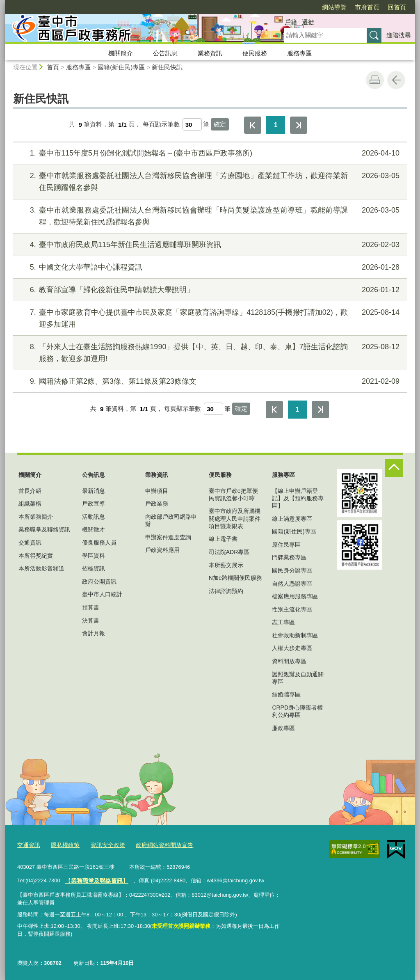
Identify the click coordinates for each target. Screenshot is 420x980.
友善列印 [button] (375, 80)
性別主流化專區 (292, 609)
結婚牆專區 (286, 694)
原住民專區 (286, 545)
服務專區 (299, 53)
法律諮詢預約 (226, 591)
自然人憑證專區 (292, 584)
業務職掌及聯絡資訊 (44, 529)
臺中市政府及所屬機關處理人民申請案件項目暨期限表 (235, 518)
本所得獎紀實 (36, 556)
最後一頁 (299, 125)
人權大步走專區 (292, 648)
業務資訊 (210, 53)
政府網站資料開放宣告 (156, 844)
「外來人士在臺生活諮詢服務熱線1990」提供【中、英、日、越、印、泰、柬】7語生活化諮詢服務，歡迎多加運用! (209, 352)
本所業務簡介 (36, 517)
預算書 (91, 607)
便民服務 (255, 53)
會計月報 (94, 633)
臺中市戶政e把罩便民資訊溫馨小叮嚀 (233, 495)
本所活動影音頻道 (41, 568)
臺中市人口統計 (102, 594)
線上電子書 (223, 539)
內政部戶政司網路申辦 (171, 520)
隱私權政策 (63, 844)
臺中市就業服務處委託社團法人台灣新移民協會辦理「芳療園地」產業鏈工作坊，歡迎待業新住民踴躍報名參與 (209, 181)
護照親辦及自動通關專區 (298, 678)
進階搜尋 (399, 35)
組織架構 (30, 504)
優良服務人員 (99, 543)
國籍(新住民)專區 (121, 67)
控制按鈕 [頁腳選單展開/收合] (394, 468)
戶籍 (291, 22)
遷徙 (308, 22)
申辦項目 (157, 491)
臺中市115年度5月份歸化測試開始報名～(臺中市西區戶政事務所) (209, 153)
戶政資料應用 (162, 550)
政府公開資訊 (99, 582)
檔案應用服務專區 (295, 596)
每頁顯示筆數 (161, 125)
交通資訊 (30, 543)
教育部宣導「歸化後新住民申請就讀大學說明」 (209, 290)
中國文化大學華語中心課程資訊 (209, 267)
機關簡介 (121, 53)
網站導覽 (334, 7)
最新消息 (94, 491)
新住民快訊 (167, 67)
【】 (94, 879)
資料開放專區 (289, 661)
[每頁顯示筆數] (192, 124)
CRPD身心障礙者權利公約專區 (297, 711)
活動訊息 (94, 517)
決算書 (91, 621)
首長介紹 (30, 491)
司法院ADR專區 (229, 552)
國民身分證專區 (292, 570)
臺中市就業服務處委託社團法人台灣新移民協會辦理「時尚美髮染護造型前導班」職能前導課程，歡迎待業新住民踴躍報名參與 (209, 215)
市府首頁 (367, 7)
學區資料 (94, 556)
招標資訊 (94, 568)
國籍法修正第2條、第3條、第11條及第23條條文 (209, 381)
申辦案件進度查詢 (168, 537)
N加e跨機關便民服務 (235, 578)
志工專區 (283, 622)
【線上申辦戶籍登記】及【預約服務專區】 (298, 498)
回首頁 (397, 7)
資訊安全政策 (103, 844)
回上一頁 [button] (396, 80)
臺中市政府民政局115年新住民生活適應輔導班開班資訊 (209, 245)
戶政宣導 (94, 504)
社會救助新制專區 (295, 635)
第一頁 (253, 125)
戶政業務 (157, 504)
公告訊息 (165, 53)
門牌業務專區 (289, 557)
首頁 (53, 67)
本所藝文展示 (226, 565)
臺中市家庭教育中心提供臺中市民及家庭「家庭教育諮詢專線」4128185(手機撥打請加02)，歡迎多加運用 (209, 317)
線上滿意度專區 (292, 519)
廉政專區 (283, 728)
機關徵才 (94, 529)
